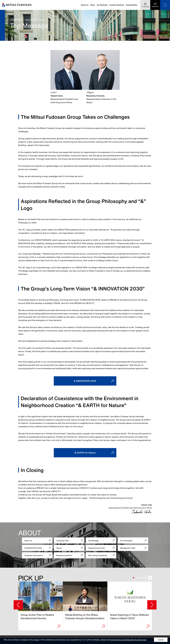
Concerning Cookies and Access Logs (128, 640)
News (93, 5)
